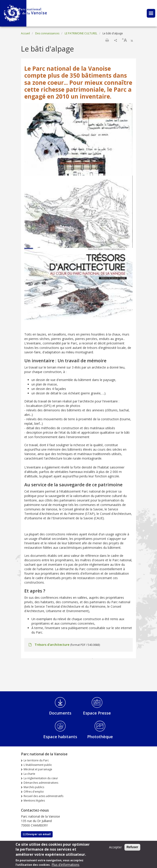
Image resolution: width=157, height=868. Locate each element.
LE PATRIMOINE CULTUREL (81, 33)
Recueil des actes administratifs (43, 796)
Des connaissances (47, 33)
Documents (60, 713)
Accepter (115, 849)
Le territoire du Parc (36, 760)
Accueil (25, 33)
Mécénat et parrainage (38, 769)
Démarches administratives (41, 783)
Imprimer (107, 40)
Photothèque (100, 737)
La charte (29, 774)
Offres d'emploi (34, 792)
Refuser (132, 849)
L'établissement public (38, 765)
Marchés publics (34, 787)
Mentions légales (34, 801)
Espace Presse (97, 713)
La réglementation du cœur (41, 778)
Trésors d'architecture (52, 645)
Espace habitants (60, 737)
